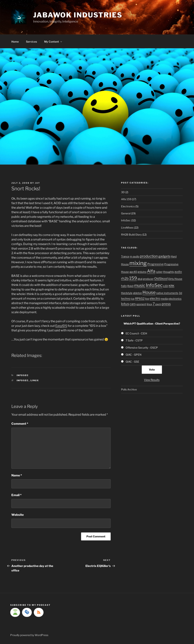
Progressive (156, 264)
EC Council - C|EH (136, 333)
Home (15, 42)
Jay (37, 183)
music (140, 285)
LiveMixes (127, 228)
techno (126, 299)
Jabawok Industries (78, 15)
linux (35, 380)
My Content (53, 42)
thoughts (169, 272)
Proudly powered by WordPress (29, 635)
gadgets (164, 256)
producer (148, 279)
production (149, 256)
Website (18, 515)
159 (133, 278)
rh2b (125, 278)
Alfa (151, 271)
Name (17, 475)
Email (16, 495)
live (147, 299)
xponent (141, 304)
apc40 (133, 272)
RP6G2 (140, 299)
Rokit (130, 286)
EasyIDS (61, 326)
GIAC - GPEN (134, 355)
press (166, 304)
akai (140, 279)
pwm (158, 304)
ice (133, 299)
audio (178, 272)
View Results (152, 380)
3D (123, 192)
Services (31, 42)
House (149, 292)
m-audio (135, 256)
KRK (171, 286)
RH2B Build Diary (131, 235)
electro (155, 298)
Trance (125, 256)
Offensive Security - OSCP (142, 348)
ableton (137, 293)
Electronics (128, 206)
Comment (20, 424)
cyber (159, 272)
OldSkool (161, 279)
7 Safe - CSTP (134, 340)
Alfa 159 (126, 199)
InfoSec (23, 375)
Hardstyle (127, 293)
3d (180, 293)
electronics (175, 299)
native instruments (167, 293)
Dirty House (175, 279)
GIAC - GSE (132, 362)
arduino (142, 272)
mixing (138, 263)
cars (133, 304)
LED (166, 286)
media (164, 299)
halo (124, 286)
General (126, 213)
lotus (125, 304)
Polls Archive (129, 389)
